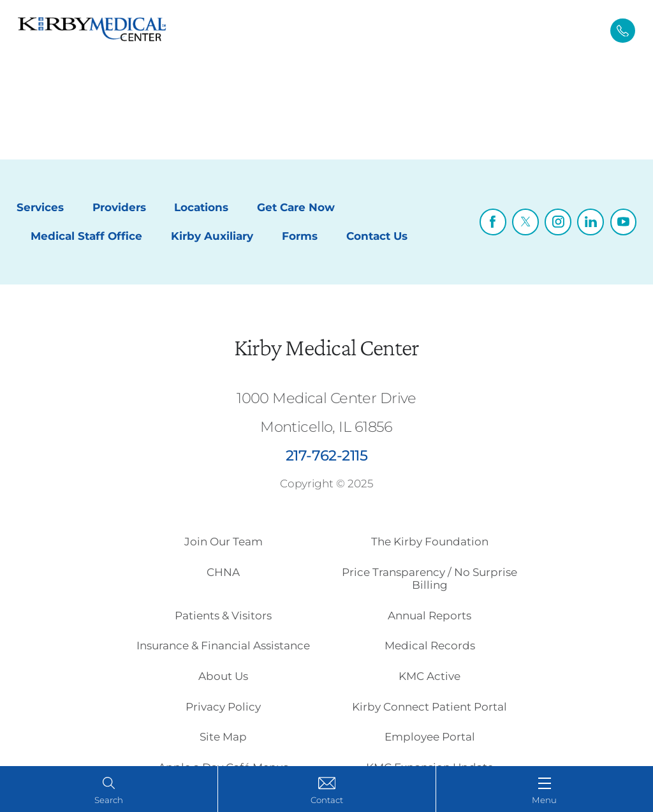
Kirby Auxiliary (212, 236)
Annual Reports (429, 616)
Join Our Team (224, 542)
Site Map (223, 737)
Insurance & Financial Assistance (223, 646)
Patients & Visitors (223, 616)
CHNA (223, 572)
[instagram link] (558, 222)
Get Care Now (296, 207)
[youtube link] (624, 222)
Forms (300, 236)
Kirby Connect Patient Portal (429, 707)
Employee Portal (430, 737)
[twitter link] (525, 222)
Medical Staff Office (86, 236)
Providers (119, 207)
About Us (223, 676)
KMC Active (429, 676)
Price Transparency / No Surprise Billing (429, 579)
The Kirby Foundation (430, 542)
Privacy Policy (223, 707)
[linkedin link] (591, 222)
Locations (201, 207)
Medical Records (430, 646)
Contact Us (377, 236)
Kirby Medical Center (326, 347)
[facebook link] (493, 222)
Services (40, 207)
